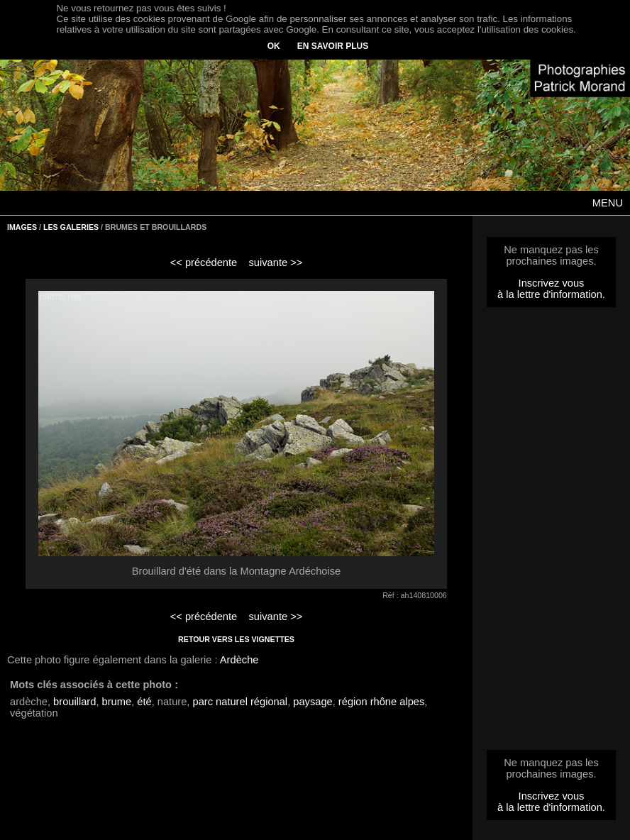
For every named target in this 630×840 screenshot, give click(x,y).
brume (117, 702)
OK (274, 46)
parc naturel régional (241, 702)
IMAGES (22, 227)
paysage (313, 702)
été (144, 702)
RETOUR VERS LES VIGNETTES (236, 639)
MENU (608, 203)
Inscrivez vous (552, 283)
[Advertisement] (551, 533)
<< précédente (204, 262)
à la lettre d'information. (551, 294)
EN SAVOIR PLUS (333, 46)
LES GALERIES (71, 227)
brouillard (74, 702)
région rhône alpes (381, 702)
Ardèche (239, 660)
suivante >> (276, 262)
